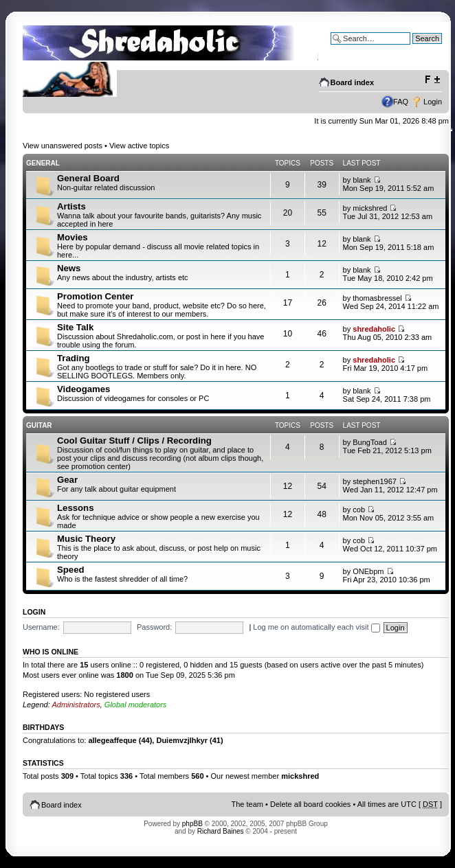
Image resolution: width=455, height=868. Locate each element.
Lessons (76, 508)
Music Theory (86, 539)
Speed (71, 570)
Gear (67, 480)
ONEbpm (368, 571)
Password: (154, 627)
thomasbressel (377, 298)
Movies (73, 237)
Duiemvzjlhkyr (182, 740)
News (69, 268)
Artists (71, 206)
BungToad (370, 442)
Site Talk (75, 327)
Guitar (39, 425)
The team (247, 804)
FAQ (401, 102)
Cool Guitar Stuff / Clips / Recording (134, 441)
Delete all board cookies (310, 804)
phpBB (192, 824)
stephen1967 (375, 481)
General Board (88, 178)
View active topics (139, 146)
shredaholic (374, 329)
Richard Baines (221, 831)
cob (359, 510)
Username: (41, 627)
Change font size (432, 80)
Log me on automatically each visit (316, 627)
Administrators (76, 705)
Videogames (84, 389)
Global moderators (136, 705)
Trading (74, 358)
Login (433, 102)
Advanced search (413, 49)
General (43, 163)
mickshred (370, 208)
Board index (353, 82)
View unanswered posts (63, 146)
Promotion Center (95, 296)
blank (362, 180)
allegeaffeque (112, 740)
